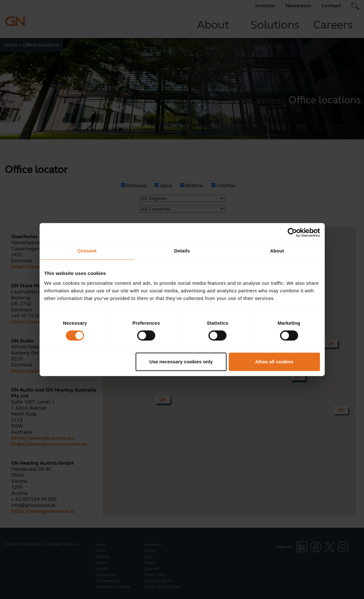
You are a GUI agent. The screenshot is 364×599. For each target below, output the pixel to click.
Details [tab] (182, 251)
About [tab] (277, 251)
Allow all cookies (275, 362)
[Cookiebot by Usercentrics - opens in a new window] (292, 233)
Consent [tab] (87, 251)
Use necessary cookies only (181, 362)
